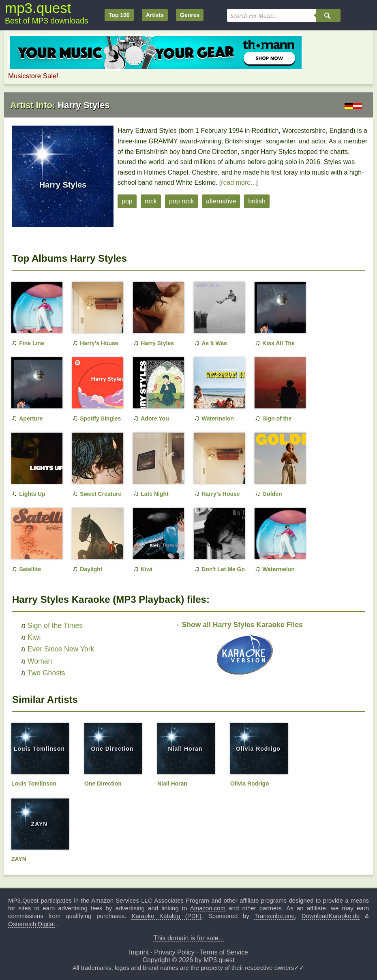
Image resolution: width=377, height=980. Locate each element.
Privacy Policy (174, 952)
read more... (238, 183)
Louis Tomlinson (39, 749)
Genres (190, 15)
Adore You (155, 418)
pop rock (181, 201)
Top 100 (119, 15)
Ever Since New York (61, 649)
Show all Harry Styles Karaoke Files (242, 625)
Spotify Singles (100, 418)
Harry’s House (221, 494)
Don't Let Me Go (223, 569)
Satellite (30, 569)
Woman (40, 661)
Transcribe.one (274, 916)
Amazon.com (208, 908)
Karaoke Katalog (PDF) (166, 916)
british (257, 201)
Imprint (139, 952)
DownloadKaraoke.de (331, 916)
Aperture (31, 418)
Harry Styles (157, 343)
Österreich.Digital (31, 924)
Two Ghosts (46, 673)
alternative (221, 201)
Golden (272, 494)
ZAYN (40, 824)
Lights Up (32, 494)
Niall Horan (185, 749)
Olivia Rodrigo (258, 749)
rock (151, 201)
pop (127, 201)
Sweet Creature (101, 494)
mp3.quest (38, 8)
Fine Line (31, 343)
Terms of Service (224, 952)
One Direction (112, 749)
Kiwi (147, 569)
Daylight (91, 569)
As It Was (214, 343)
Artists (155, 15)
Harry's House (99, 343)
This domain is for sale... (188, 938)
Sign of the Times (55, 626)
